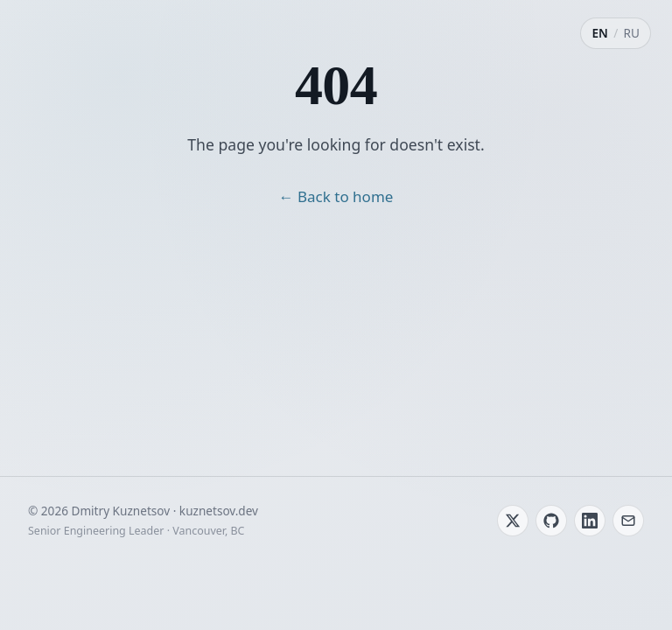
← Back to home (336, 196)
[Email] (628, 521)
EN (599, 33)
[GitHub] (551, 521)
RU (632, 33)
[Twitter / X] (513, 521)
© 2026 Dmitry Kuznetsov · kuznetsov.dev (143, 511)
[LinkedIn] (590, 521)
